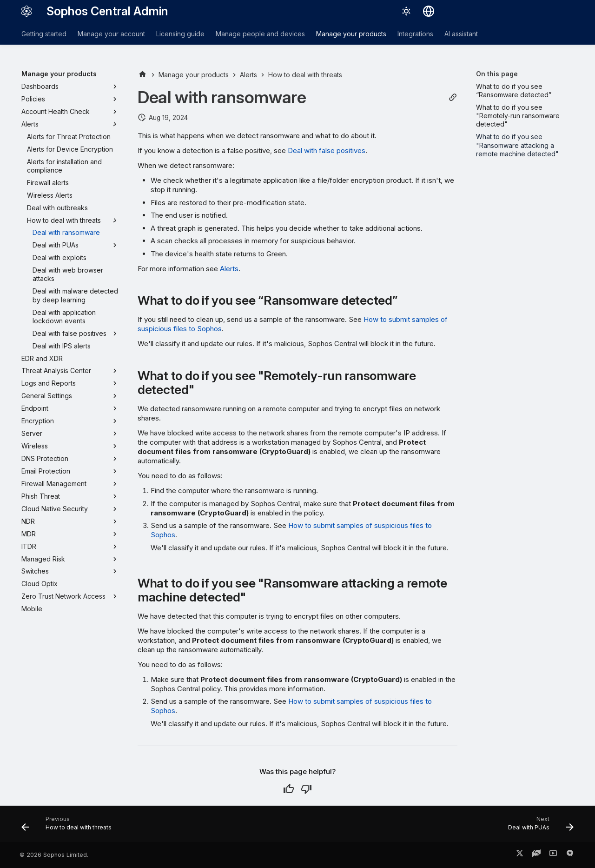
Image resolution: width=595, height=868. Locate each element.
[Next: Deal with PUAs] (538, 827)
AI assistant (461, 34)
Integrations (415, 34)
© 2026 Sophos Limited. (54, 855)
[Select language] (429, 11)
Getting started (44, 34)
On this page (497, 74)
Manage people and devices (260, 34)
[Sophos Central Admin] (26, 11)
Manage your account (111, 34)
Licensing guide (180, 34)
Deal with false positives (327, 150)
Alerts (229, 269)
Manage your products (351, 34)
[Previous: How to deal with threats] (69, 827)
